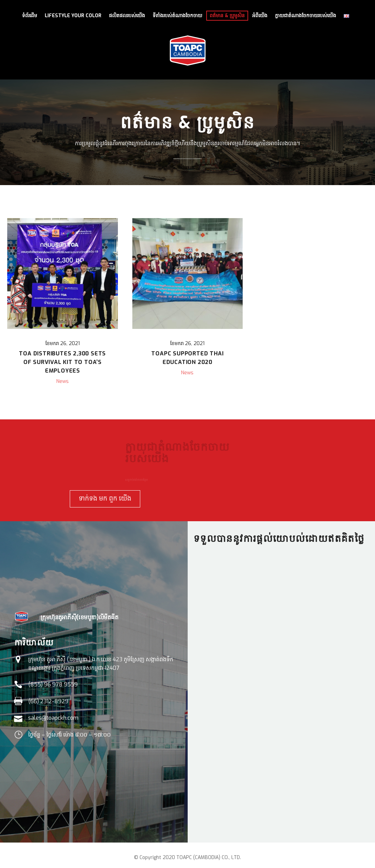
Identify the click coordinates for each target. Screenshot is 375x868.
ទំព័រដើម (30, 16)
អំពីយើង (260, 16)
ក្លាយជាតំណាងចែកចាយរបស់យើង (306, 16)
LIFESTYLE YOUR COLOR (73, 16)
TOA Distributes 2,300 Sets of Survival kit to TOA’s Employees (62, 362)
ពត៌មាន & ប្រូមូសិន (227, 16)
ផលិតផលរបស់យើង (127, 16)
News (63, 381)
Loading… (282, 688)
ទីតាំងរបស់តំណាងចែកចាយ (177, 16)
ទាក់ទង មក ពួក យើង (110, 498)
